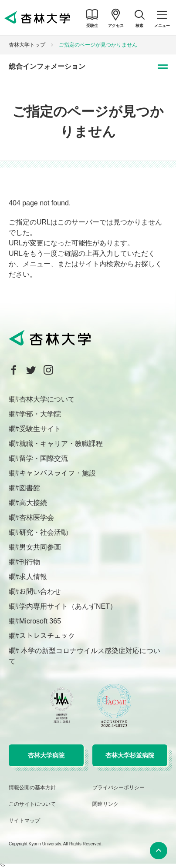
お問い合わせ (40, 592)
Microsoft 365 (40, 621)
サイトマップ (24, 821)
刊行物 (30, 562)
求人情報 (33, 577)
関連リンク (105, 804)
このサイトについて (32, 804)
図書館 (30, 488)
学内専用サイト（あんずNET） (68, 606)
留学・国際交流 (44, 458)
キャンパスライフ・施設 (58, 473)
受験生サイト (40, 429)
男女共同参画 (40, 547)
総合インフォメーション (47, 66)
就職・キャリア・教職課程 (61, 444)
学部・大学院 (40, 414)
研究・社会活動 (44, 532)
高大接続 (33, 503)
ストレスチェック (47, 636)
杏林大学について (47, 399)
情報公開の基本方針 (32, 788)
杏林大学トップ (27, 45)
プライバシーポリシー (118, 788)
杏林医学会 (37, 518)
